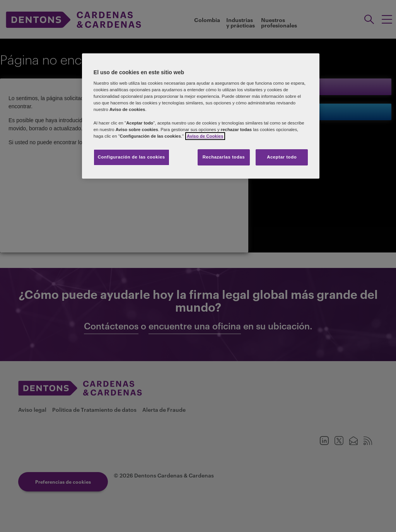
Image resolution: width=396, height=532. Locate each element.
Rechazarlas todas (224, 157)
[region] (201, 116)
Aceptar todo (282, 157)
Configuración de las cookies (131, 157)
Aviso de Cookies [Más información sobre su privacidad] (205, 136)
